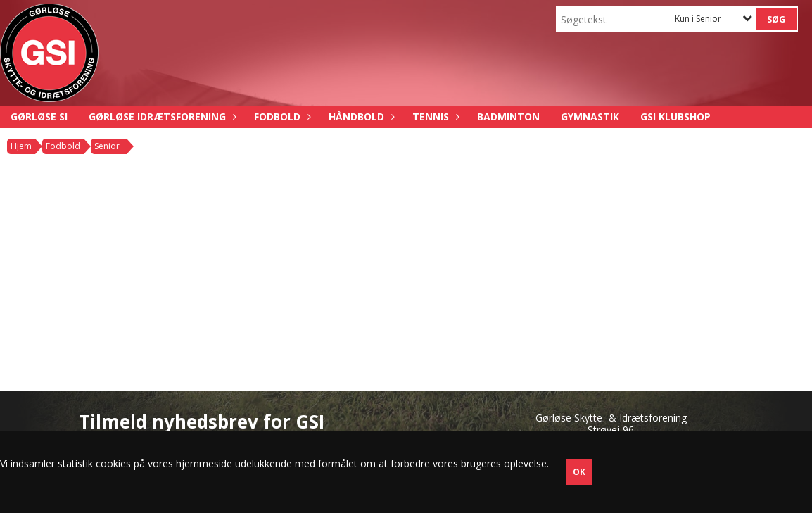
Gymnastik (590, 116)
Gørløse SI (39, 116)
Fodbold (281, 116)
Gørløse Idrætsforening (161, 116)
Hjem (21, 146)
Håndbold (360, 116)
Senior (107, 146)
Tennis (434, 116)
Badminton (508, 116)
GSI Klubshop (675, 116)
